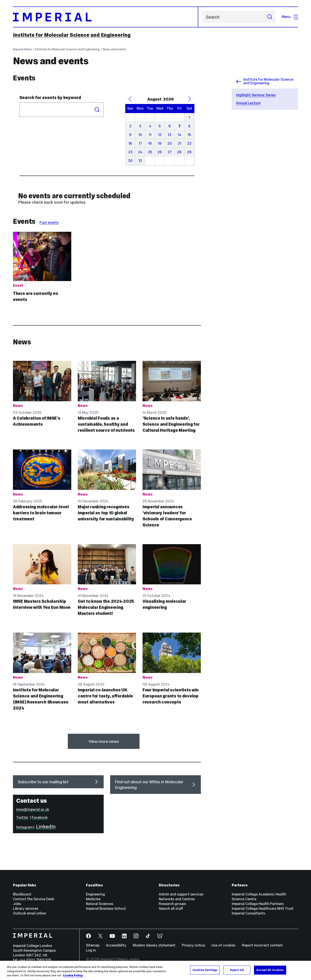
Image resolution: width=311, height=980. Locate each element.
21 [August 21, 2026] (179, 143)
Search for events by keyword (50, 98)
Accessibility (116, 945)
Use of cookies (223, 945)
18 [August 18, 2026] (150, 143)
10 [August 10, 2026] (140, 135)
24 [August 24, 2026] (140, 152)
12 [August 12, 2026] (160, 135)
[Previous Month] (130, 99)
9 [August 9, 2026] (130, 135)
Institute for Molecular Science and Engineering (72, 35)
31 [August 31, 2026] (140, 161)
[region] (155, 970)
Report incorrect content (262, 945)
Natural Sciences (100, 904)
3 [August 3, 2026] (140, 126)
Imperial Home (22, 49)
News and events (114, 49)
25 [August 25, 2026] (150, 152)
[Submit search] (270, 17)
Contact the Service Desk (33, 899)
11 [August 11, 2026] (150, 135)
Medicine (93, 899)
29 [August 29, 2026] (189, 152)
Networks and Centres (177, 899)
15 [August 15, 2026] (189, 135)
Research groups (172, 904)
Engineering (95, 894)
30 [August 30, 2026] (130, 161)
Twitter (22, 818)
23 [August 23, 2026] (130, 152)
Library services (26, 909)
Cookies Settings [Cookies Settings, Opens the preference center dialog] (205, 970)
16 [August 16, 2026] (130, 143)
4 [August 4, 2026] (150, 126)
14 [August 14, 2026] (179, 135)
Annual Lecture (248, 103)
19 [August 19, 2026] (160, 143)
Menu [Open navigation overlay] (290, 17)
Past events (49, 223)
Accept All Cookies (270, 970)
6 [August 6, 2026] (170, 126)
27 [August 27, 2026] (170, 152)
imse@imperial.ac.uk (33, 810)
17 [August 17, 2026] (140, 143)
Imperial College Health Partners (258, 904)
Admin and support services (181, 894)
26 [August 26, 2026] (160, 152)
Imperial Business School (106, 909)
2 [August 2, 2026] (130, 126)
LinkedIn (46, 827)
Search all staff (171, 909)
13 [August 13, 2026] (170, 135)
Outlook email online (29, 913)
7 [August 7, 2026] (179, 126)
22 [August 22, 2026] (189, 143)
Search (202, 17)
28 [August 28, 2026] (179, 152)
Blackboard (22, 894)
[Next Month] (190, 99)
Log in (91, 950)
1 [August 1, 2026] (189, 118)
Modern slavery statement (154, 945)
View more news (104, 741)
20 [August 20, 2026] (170, 143)
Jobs (17, 904)
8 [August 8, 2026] (189, 126)
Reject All (237, 970)
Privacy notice (193, 945)
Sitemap (93, 945)
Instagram (24, 827)
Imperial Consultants (248, 913)
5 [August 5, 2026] (160, 126)
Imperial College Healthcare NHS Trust (263, 909)
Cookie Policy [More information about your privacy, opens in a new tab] (73, 975)
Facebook (40, 818)
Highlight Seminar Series (256, 95)
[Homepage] (106, 17)
